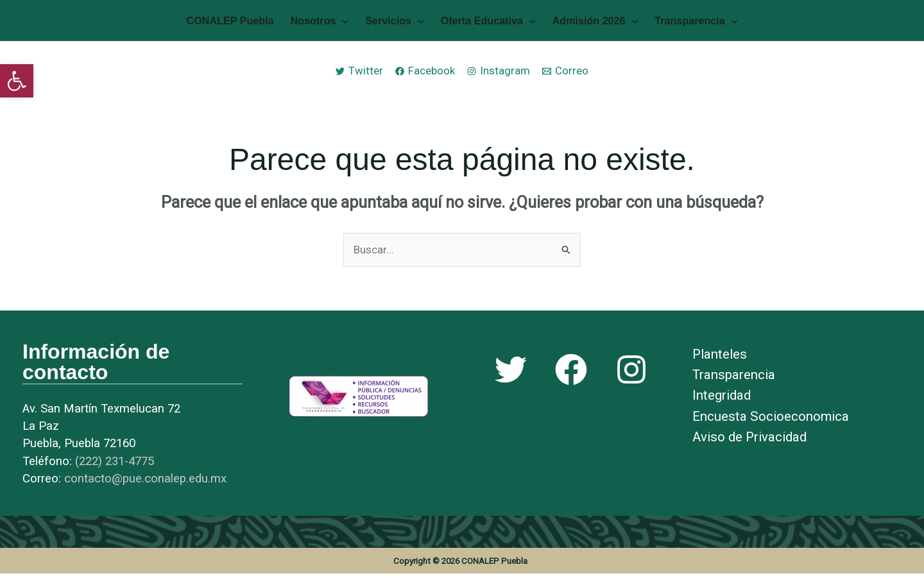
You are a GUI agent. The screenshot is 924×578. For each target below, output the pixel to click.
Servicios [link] (398, 23)
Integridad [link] (722, 400)
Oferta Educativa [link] (485, 23)
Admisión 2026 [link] (586, 23)
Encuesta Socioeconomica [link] (771, 420)
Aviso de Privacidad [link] (749, 441)
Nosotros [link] (329, 23)
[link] (17, 81)
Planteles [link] (720, 359)
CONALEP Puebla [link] (246, 22)
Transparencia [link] (680, 23)
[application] (352, 23)
